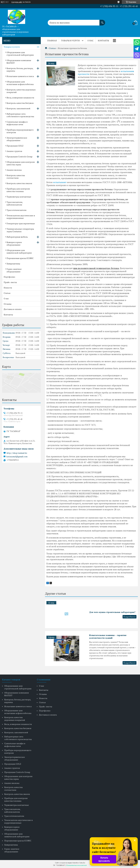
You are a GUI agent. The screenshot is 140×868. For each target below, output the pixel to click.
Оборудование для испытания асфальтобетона (20, 83)
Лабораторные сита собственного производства (20, 115)
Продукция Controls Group (19, 157)
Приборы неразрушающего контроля (20, 131)
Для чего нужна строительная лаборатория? (112, 612)
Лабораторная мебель (17, 237)
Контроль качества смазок (19, 183)
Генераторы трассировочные (21, 223)
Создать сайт (17, 2)
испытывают (60, 182)
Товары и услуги (70, 41)
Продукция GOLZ (15, 146)
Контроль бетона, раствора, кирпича (20, 70)
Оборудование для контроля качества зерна (21, 163)
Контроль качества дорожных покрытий (21, 91)
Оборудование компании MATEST (19, 62)
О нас (90, 41)
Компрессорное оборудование (14, 244)
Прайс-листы (10, 282)
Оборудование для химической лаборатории (19, 251)
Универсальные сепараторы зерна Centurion (20, 230)
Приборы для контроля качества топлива (18, 190)
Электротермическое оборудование (17, 139)
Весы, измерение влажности (20, 98)
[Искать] (102, 21)
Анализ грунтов (14, 151)
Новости (8, 288)
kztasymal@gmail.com (17, 457)
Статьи (52, 48)
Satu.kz (82, 863)
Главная (52, 41)
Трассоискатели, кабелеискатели (15, 203)
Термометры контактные (19, 197)
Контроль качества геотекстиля (16, 177)
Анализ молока (14, 170)
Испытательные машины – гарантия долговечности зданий (108, 637)
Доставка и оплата (13, 309)
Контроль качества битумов (20, 103)
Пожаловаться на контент (77, 865)
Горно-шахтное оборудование (14, 270)
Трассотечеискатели (16, 210)
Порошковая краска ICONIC (20, 258)
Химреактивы (13, 264)
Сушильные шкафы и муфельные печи (17, 123)
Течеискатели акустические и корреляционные (21, 217)
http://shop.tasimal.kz (17, 453)
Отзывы (8, 304)
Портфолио (9, 277)
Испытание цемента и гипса (20, 76)
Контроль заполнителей (18, 108)
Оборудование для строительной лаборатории (20, 54)
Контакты (103, 41)
